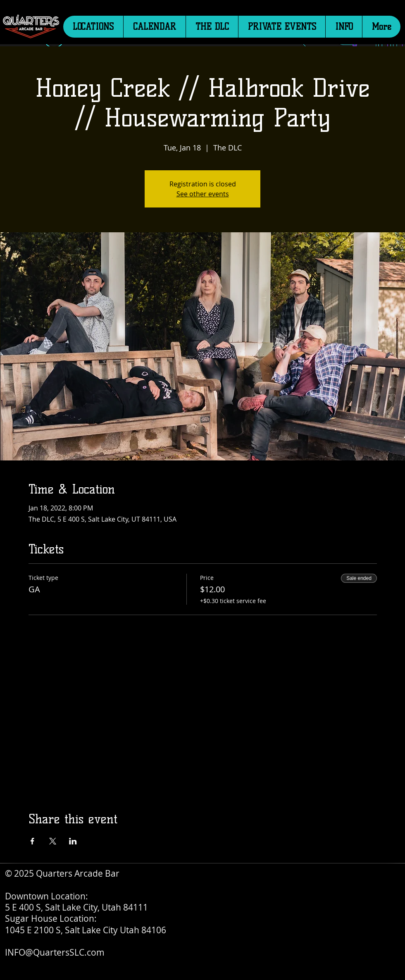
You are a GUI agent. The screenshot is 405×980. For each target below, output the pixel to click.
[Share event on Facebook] (32, 841)
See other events (203, 194)
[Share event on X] (53, 841)
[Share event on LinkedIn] (73, 841)
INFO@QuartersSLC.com (55, 952)
